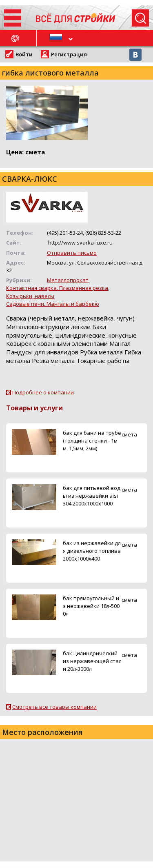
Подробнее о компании (43, 392)
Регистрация (69, 54)
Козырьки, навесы (30, 296)
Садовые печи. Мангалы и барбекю (53, 304)
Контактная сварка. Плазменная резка (57, 288)
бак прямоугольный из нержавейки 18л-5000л (91, 606)
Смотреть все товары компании (54, 707)
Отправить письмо (72, 253)
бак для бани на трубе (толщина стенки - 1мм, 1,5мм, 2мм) (92, 441)
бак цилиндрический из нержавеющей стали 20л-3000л (92, 661)
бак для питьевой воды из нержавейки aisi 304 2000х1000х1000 (92, 496)
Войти (24, 54)
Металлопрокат (68, 280)
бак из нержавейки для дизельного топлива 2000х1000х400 (92, 551)
